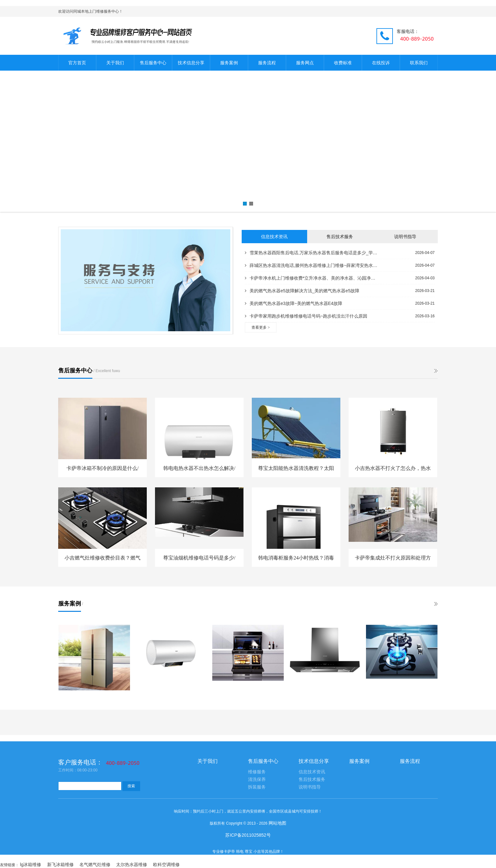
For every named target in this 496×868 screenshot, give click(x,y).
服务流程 (267, 63)
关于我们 (115, 63)
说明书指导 (405, 237)
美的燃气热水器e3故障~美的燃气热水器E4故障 (294, 303)
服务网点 (305, 63)
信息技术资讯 (274, 237)
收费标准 (343, 63)
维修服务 (257, 772)
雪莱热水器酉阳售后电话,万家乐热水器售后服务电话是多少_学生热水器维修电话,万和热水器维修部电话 (311, 253)
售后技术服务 (340, 237)
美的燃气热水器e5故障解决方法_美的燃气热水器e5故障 (302, 291)
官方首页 (77, 63)
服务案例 (229, 63)
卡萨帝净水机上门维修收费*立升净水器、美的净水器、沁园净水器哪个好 (311, 278)
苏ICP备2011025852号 (248, 835)
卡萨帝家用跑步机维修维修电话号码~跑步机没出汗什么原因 (306, 316)
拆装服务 (257, 787)
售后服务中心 (153, 63)
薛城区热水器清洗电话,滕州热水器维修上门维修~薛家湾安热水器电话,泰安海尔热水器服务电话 (311, 265)
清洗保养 (257, 779)
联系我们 (419, 63)
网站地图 (277, 823)
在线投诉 (381, 63)
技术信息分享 (191, 63)
